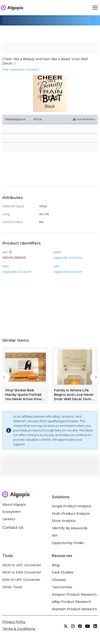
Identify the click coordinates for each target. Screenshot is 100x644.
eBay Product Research (72, 602)
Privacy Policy (14, 622)
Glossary (59, 580)
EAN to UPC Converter (21, 580)
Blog (56, 565)
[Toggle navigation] (95, 8)
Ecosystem (12, 512)
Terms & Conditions (19, 629)
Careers (9, 519)
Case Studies (63, 572)
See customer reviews (21, 69)
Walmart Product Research (75, 609)
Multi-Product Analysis (71, 514)
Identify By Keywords (70, 528)
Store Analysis (64, 521)
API (55, 536)
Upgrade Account (68, 257)
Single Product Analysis (72, 506)
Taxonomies (62, 587)
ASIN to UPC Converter (22, 565)
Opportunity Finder (68, 543)
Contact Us (13, 528)
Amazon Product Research (74, 594)
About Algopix (14, 505)
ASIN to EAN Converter (22, 572)
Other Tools (12, 587)
